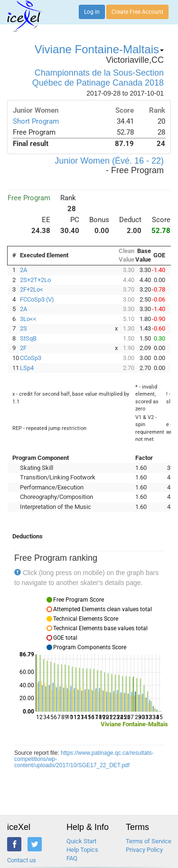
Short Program (36, 121)
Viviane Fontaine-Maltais (99, 49)
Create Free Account (137, 12)
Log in (92, 12)
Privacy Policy (144, 850)
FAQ (72, 858)
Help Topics (82, 850)
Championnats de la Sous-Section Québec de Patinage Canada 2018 (98, 78)
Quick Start (81, 841)
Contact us (22, 860)
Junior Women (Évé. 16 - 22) (109, 161)
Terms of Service (149, 841)
